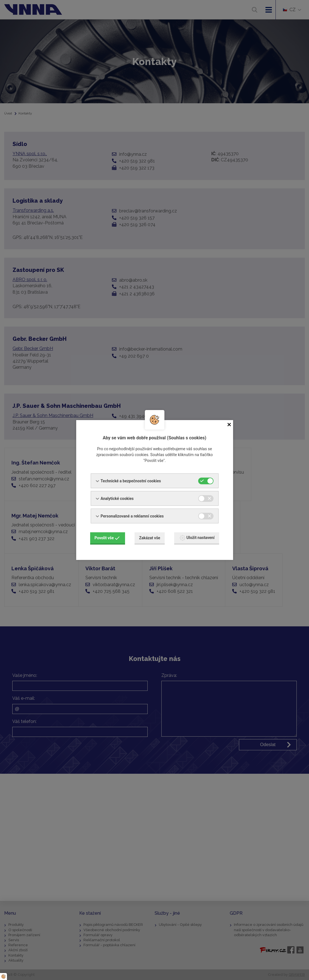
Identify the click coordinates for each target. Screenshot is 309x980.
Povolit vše (107, 538)
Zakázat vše (150, 538)
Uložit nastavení (197, 538)
